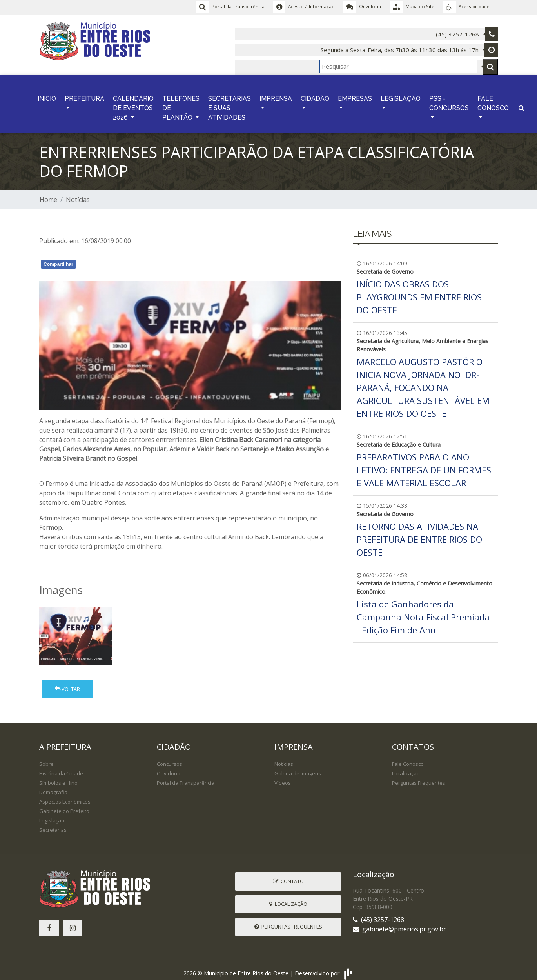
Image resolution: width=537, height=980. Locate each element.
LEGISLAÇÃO (401, 95)
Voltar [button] (67, 684)
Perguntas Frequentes (419, 777)
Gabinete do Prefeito (64, 805)
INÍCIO (47, 95)
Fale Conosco (408, 758)
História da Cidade (61, 768)
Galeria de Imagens (298, 768)
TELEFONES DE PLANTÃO (181, 105)
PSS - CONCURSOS (449, 100)
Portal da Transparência (186, 777)
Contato (288, 875)
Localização (406, 768)
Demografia (53, 787)
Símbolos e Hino (58, 777)
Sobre (46, 758)
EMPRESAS (355, 95)
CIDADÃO (315, 95)
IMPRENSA (276, 95)
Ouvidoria (169, 768)
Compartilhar (58, 259)
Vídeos (283, 777)
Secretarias (53, 824)
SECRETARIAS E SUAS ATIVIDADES (229, 105)
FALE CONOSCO (493, 100)
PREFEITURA (84, 95)
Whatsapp (130, 260)
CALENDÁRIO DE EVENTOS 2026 (133, 105)
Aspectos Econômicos (65, 796)
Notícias (78, 194)
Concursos (170, 758)
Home (48, 194)
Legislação (52, 815)
